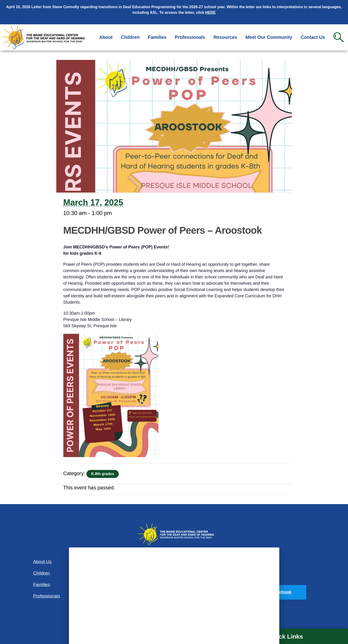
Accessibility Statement (251, 561)
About (106, 37)
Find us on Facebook (270, 592)
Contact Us (313, 37)
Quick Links (286, 637)
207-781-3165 (174, 597)
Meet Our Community (269, 37)
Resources (225, 37)
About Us (42, 562)
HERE (210, 13)
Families (157, 37)
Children (130, 37)
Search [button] (339, 37)
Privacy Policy (253, 577)
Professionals (190, 37)
